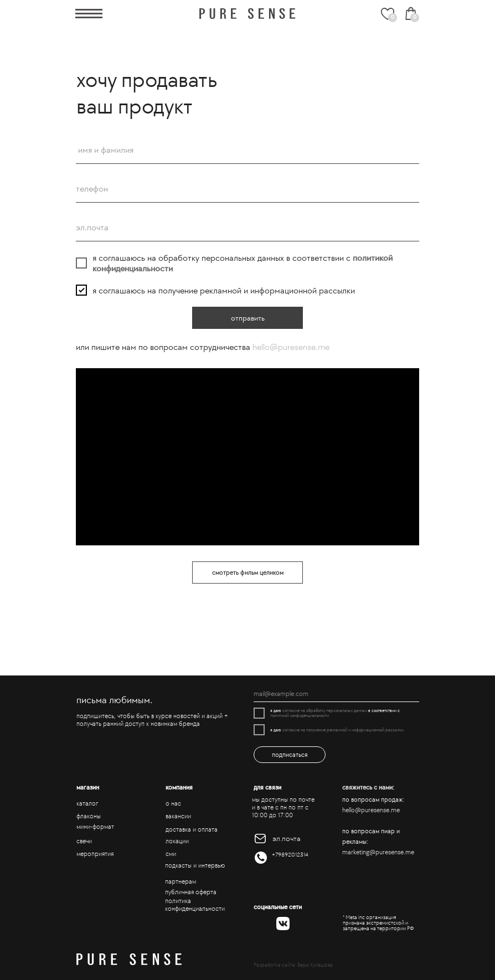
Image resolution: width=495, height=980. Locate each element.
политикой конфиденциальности (300, 716)
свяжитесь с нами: (368, 787)
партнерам (181, 881)
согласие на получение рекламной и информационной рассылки (343, 730)
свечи (84, 841)
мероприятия (95, 854)
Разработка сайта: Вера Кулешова (293, 965)
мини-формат (95, 827)
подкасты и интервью (195, 865)
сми (171, 854)
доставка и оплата (192, 829)
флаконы (89, 816)
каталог (87, 803)
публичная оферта (191, 892)
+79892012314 (290, 855)
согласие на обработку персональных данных (325, 711)
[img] (248, 14)
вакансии (178, 816)
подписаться (290, 755)
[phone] (248, 189)
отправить (248, 318)
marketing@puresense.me (378, 852)
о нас (173, 803)
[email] (248, 228)
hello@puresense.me (291, 347)
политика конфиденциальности (195, 905)
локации (177, 841)
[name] (248, 150)
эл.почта (287, 839)
